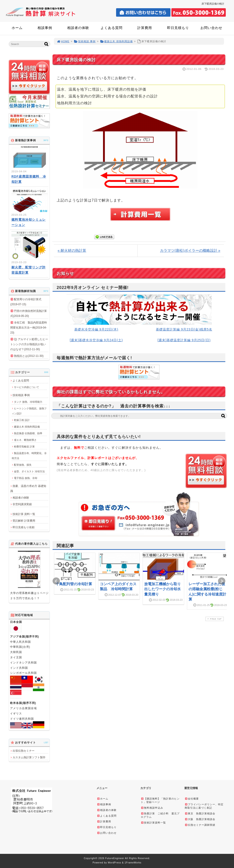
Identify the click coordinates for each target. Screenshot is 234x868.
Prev (56, 581)
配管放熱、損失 (23, 465)
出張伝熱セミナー (24, 751)
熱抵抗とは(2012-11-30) (29, 356)
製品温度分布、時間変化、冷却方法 (29, 456)
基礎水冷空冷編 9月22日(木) (96, 329)
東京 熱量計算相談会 (200, 813)
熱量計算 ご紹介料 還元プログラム (160, 815)
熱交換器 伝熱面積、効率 (28, 433)
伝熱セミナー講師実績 (200, 825)
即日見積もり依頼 (24, 527)
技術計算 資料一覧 (24, 514)
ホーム (17, 28)
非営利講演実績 (22, 504)
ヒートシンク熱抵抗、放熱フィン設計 (29, 411)
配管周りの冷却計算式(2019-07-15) (26, 302)
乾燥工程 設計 (22, 420)
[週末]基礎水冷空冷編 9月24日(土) (96, 340)
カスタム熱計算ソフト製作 (29, 757)
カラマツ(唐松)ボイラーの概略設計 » (190, 250)
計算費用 (145, 28)
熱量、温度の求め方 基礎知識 (28, 488)
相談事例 (45, 28)
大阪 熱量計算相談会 (200, 819)
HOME (63, 41)
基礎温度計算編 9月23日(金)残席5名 (184, 329)
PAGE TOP (214, 619)
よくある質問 (112, 28)
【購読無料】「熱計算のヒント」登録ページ (160, 800)
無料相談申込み (152, 808)
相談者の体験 (78, 28)
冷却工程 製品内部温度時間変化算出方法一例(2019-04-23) (29, 328)
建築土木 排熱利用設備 (116, 41)
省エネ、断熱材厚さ (25, 440)
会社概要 (192, 799)
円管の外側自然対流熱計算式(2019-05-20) (29, 313)
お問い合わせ (211, 28)
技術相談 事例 (85, 41)
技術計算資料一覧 (153, 823)
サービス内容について (27, 387)
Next (222, 581)
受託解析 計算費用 (24, 521)
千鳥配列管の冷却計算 (74, 584)
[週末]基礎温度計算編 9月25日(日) (184, 340)
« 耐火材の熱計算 (72, 250)
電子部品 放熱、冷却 (26, 478)
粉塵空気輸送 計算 (24, 446)
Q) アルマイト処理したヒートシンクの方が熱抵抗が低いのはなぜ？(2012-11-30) (29, 344)
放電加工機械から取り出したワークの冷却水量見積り (162, 589)
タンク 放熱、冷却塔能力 (28, 402)
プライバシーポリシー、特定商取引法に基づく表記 (204, 806)
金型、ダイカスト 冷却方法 (29, 471)
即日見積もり (178, 28)
